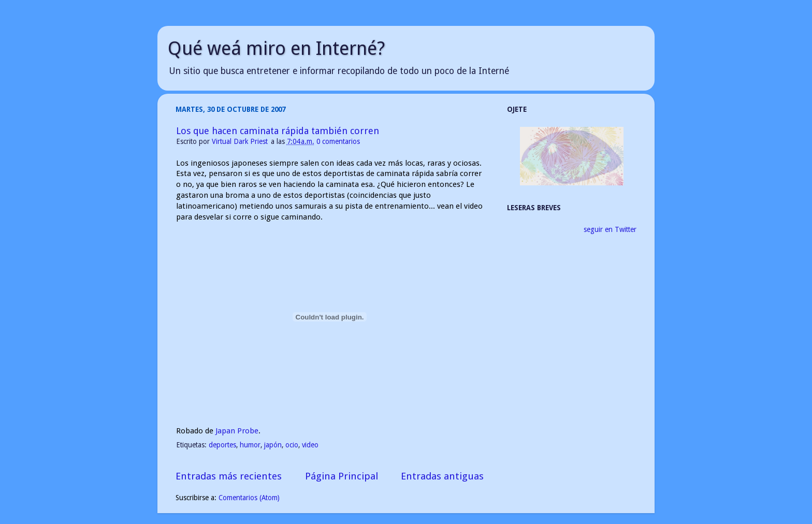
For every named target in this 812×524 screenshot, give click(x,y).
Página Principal (342, 476)
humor (250, 445)
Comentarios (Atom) (249, 498)
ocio (292, 445)
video (310, 445)
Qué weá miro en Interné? (276, 48)
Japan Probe (237, 431)
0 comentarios (338, 141)
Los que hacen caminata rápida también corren (278, 131)
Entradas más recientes (229, 476)
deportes (222, 445)
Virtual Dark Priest (241, 141)
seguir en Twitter (610, 229)
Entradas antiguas (442, 476)
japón (273, 445)
